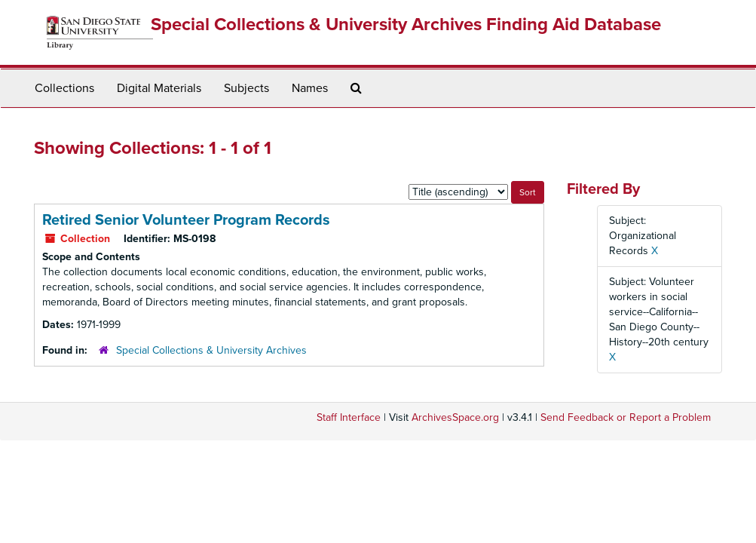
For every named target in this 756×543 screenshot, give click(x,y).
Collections (64, 88)
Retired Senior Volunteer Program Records (186, 220)
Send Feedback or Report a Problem (626, 417)
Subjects (246, 88)
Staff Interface (349, 417)
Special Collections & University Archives (211, 350)
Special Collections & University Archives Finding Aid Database (406, 25)
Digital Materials (159, 88)
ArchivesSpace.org (455, 417)
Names (310, 88)
